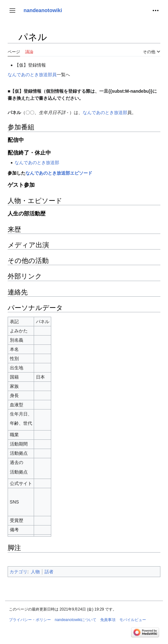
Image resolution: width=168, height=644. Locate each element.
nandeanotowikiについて (76, 620)
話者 (49, 572)
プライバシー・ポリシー (30, 620)
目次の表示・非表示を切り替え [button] (12, 40)
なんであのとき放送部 (105, 112)
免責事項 (108, 620)
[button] (12, 11)
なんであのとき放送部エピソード (59, 173)
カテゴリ (18, 572)
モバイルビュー (133, 620)
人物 (35, 572)
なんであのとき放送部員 (32, 75)
